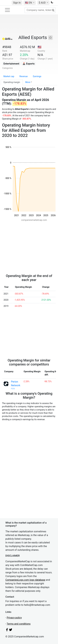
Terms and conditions (19, 624)
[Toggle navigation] (7, 10)
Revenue (24, 76)
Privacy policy (14, 618)
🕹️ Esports (29, 64)
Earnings (37, 76)
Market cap (9, 76)
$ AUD (43, 3)
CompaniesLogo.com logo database (25, 580)
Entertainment (11, 64)
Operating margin (12, 82)
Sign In (17, 3)
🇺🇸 (29, 3)
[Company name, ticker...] (40, 10)
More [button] (28, 82)
